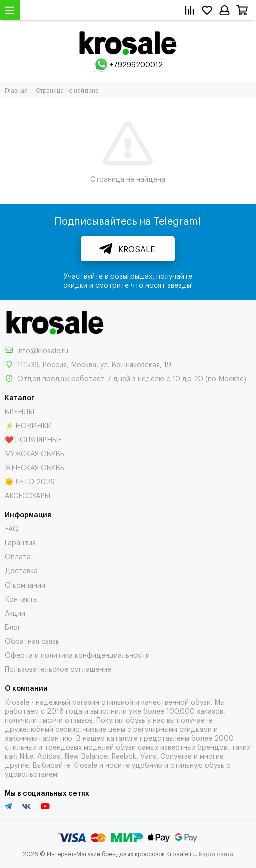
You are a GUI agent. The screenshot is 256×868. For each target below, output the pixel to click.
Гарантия (20, 542)
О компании (25, 584)
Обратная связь (32, 640)
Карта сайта (216, 854)
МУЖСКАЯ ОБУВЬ (35, 453)
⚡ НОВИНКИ (28, 425)
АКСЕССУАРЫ (28, 495)
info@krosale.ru (43, 350)
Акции (15, 612)
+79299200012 (136, 64)
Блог (13, 626)
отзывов (79, 719)
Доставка (21, 570)
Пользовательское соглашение (58, 668)
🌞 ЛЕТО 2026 (30, 481)
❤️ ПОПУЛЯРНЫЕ (33, 439)
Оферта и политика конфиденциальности (77, 654)
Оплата (18, 556)
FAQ (12, 528)
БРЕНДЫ (20, 411)
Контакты (21, 598)
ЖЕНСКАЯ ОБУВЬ (35, 467)
